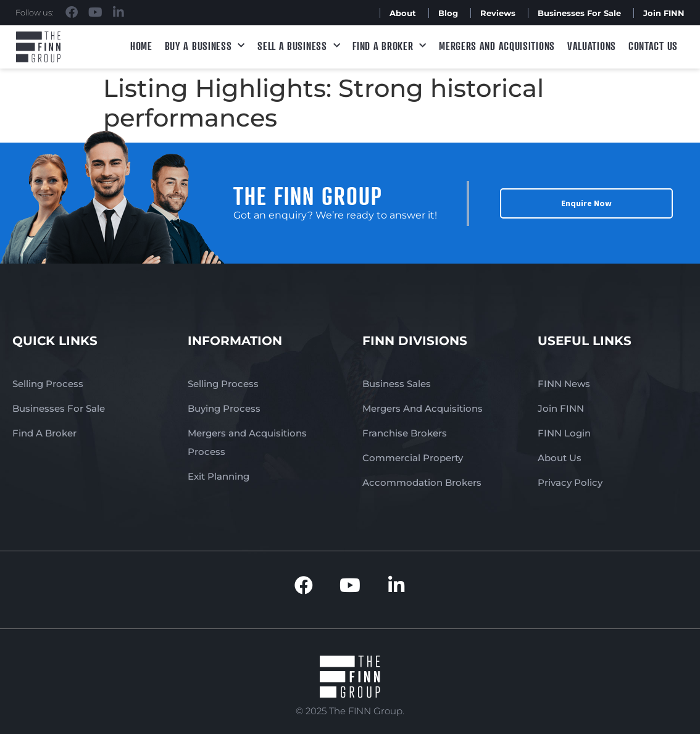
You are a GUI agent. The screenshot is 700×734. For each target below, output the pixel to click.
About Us (560, 458)
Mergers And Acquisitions (423, 408)
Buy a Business (205, 46)
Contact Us (653, 46)
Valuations (592, 46)
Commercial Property (413, 458)
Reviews (498, 13)
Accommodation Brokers (422, 482)
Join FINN (664, 13)
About (403, 13)
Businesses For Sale (579, 13)
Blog (448, 13)
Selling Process (48, 384)
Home (141, 46)
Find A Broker (390, 46)
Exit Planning (219, 476)
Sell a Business (299, 46)
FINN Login (564, 433)
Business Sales (397, 384)
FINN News (564, 384)
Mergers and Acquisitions (497, 46)
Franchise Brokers (405, 433)
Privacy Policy (570, 482)
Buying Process (224, 408)
